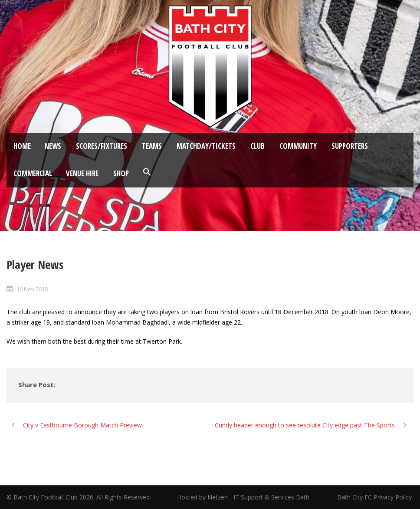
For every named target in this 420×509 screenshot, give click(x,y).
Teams (152, 146)
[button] (147, 172)
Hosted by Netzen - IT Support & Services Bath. (244, 497)
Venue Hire (82, 173)
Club (258, 146)
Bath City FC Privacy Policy (375, 497)
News (53, 146)
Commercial (33, 173)
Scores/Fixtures (102, 146)
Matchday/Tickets (206, 146)
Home (22, 146)
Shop (121, 173)
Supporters (350, 146)
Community (298, 146)
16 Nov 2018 (32, 289)
